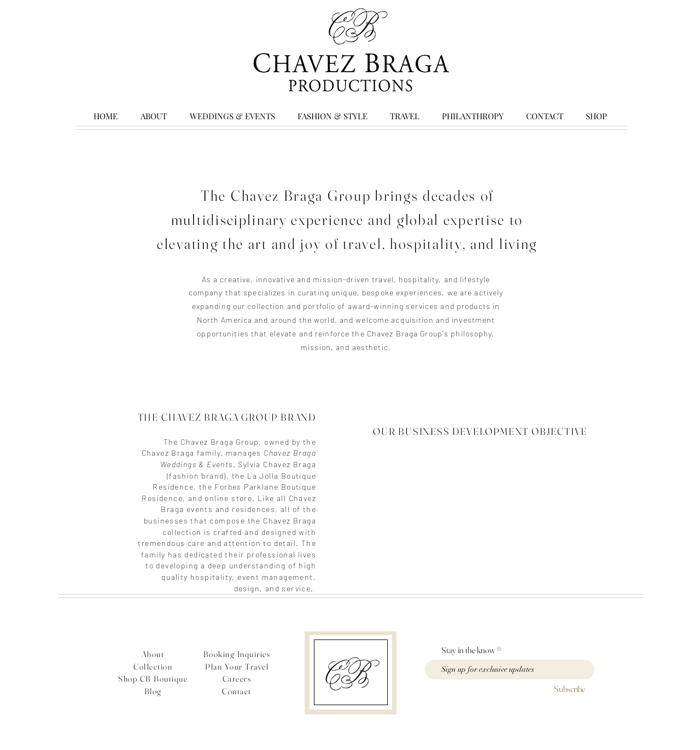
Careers (237, 679)
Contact (237, 691)
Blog (153, 691)
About (153, 654)
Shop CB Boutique (153, 679)
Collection (153, 667)
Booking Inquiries (237, 654)
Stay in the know (468, 650)
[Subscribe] (570, 689)
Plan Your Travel (237, 667)
